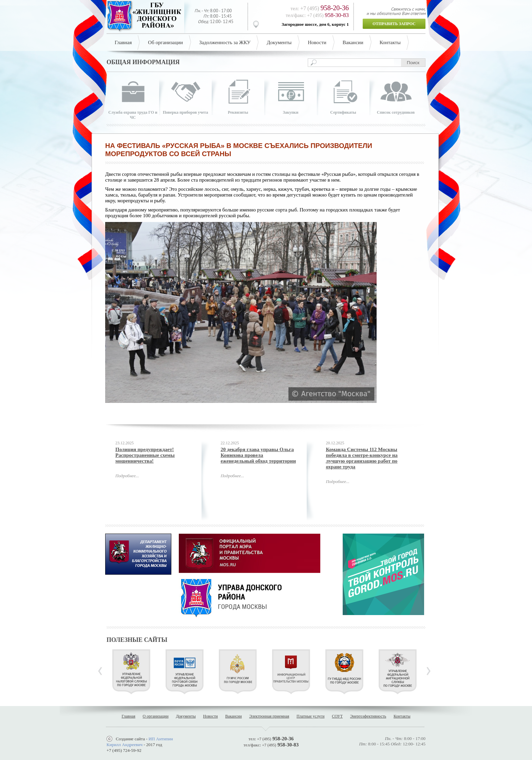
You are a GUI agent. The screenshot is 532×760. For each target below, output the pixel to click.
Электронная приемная (269, 716)
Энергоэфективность (368, 716)
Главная (123, 42)
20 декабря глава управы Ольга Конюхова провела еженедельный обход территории (258, 455)
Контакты (390, 42)
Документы (279, 42)
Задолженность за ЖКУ (225, 42)
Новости (317, 42)
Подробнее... (127, 476)
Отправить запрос (394, 24)
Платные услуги (310, 716)
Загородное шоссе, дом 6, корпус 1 (315, 24)
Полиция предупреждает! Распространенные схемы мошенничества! (145, 455)
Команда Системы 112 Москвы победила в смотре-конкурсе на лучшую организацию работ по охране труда (362, 458)
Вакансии (353, 42)
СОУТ (337, 716)
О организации (156, 716)
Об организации (165, 42)
